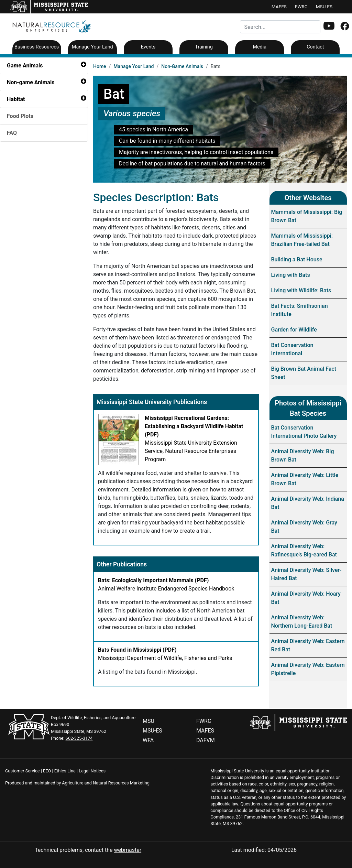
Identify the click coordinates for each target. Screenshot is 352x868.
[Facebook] (345, 27)
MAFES (279, 7)
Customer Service (23, 771)
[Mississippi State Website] (298, 722)
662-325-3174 (79, 738)
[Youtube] (329, 27)
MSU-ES (324, 7)
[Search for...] (280, 27)
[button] (329, 26)
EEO (47, 771)
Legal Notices (92, 771)
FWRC (301, 7)
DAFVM (206, 740)
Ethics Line (65, 771)
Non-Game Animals (182, 66)
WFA (148, 740)
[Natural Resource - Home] (49, 26)
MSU (148, 721)
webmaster (128, 850)
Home (100, 66)
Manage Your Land (134, 66)
